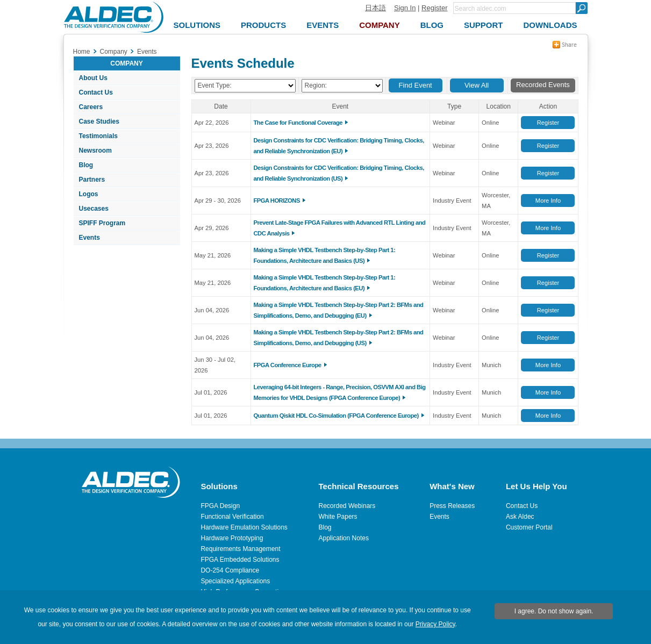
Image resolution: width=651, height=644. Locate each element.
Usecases (94, 209)
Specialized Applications (235, 581)
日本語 (375, 8)
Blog (86, 165)
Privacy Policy (435, 624)
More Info (548, 201)
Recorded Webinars (347, 506)
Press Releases (452, 506)
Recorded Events (543, 85)
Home (82, 52)
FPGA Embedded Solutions (240, 560)
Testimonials (98, 136)
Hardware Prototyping (232, 538)
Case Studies (99, 121)
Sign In (405, 8)
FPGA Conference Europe (288, 365)
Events (90, 238)
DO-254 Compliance (230, 570)
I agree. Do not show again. (554, 611)
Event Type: (215, 85)
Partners (92, 180)
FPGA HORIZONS (277, 201)
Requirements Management (240, 549)
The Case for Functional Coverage (298, 123)
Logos (89, 194)
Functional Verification (232, 517)
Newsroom (95, 151)
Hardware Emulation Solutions (244, 527)
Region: (316, 85)
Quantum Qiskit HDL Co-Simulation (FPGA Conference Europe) (336, 416)
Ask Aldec (520, 517)
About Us (93, 78)
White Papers (338, 517)
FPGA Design (220, 506)
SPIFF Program (102, 223)
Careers (91, 107)
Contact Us (96, 92)
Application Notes (344, 538)
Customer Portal (529, 527)
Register (434, 8)
